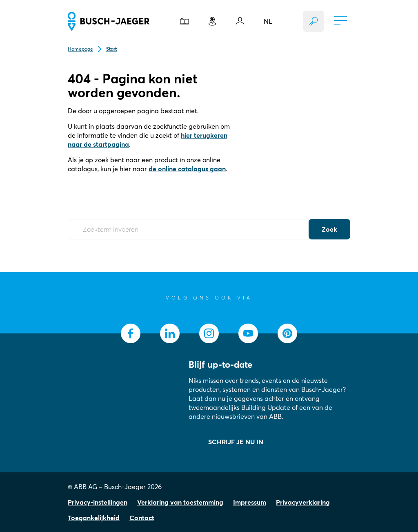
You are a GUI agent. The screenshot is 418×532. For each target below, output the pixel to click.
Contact (142, 518)
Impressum (250, 502)
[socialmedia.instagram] (209, 333)
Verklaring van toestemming (180, 502)
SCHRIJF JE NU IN (236, 442)
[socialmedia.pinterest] (287, 333)
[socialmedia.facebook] (131, 333)
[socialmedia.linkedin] (170, 333)
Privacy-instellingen (98, 502)
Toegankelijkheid (94, 518)
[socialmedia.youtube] (248, 333)
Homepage (80, 49)
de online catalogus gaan (187, 169)
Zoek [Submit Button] (329, 229)
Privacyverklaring (303, 502)
